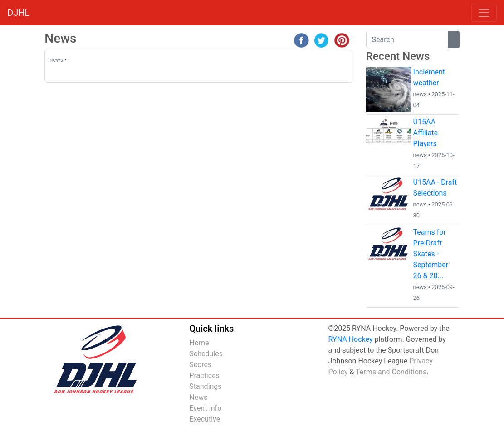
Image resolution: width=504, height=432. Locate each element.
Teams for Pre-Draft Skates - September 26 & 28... (431, 254)
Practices (204, 376)
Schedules (206, 354)
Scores (200, 365)
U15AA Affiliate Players (426, 133)
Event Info (205, 408)
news (56, 60)
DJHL (18, 13)
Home (199, 343)
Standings (205, 386)
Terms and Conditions (391, 372)
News (198, 397)
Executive (205, 419)
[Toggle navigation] (484, 13)
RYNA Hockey (351, 339)
